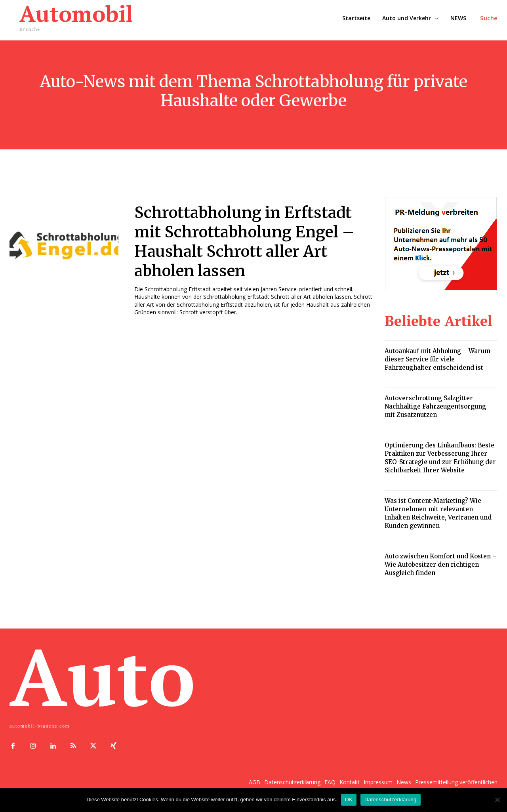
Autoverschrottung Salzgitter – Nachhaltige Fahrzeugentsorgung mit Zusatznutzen (435, 406)
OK (349, 800)
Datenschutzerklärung (390, 800)
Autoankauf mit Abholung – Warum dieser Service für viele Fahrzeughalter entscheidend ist (437, 359)
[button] (489, 18)
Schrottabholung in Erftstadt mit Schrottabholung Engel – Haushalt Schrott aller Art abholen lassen (246, 241)
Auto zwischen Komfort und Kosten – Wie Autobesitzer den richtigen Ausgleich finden (441, 565)
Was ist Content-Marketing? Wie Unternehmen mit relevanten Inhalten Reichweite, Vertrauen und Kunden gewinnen (438, 513)
